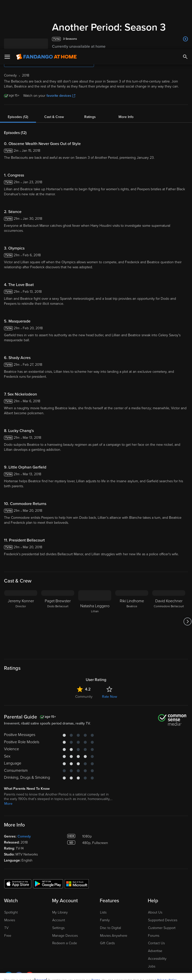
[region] (96, 952)
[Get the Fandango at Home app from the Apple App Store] (18, 883)
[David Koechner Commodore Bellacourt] (169, 621)
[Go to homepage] (46, 7)
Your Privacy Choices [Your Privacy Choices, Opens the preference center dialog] (77, 972)
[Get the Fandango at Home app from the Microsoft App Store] (77, 883)
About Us (155, 912)
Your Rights (150, 936)
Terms (96, 931)
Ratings (90, 117)
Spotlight (11, 912)
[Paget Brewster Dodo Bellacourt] (58, 621)
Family (105, 920)
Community (84, 697)
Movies (10, 920)
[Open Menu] (7, 7)
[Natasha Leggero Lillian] (95, 621)
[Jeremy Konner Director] (21, 621)
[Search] (185, 7)
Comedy (24, 836)
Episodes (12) (18, 117)
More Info (126, 117)
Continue (114, 972)
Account (59, 920)
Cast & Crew (54, 117)
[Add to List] (185, 39)
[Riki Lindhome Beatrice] (132, 621)
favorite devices (61, 96)
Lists (103, 912)
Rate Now (109, 697)
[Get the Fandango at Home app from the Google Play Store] (48, 883)
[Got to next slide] (187, 621)
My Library (60, 912)
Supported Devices (163, 920)
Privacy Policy (167, 931)
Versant (41, 931)
